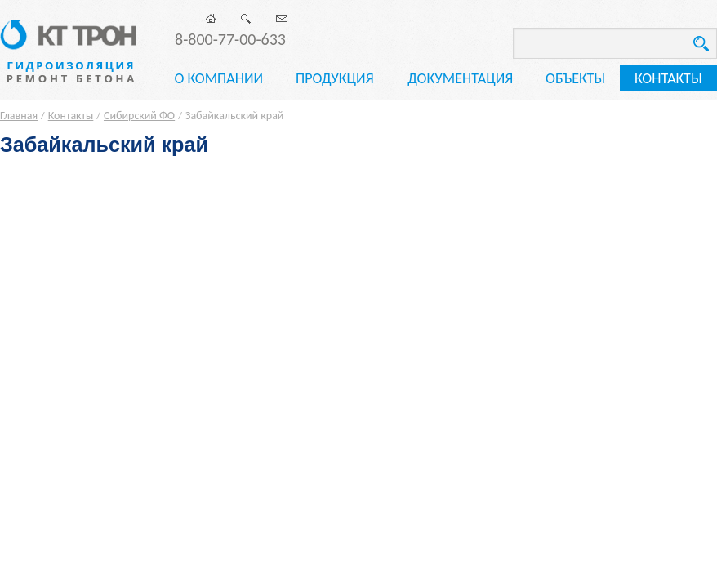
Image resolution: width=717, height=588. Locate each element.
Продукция (335, 78)
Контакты (668, 78)
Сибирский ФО (139, 116)
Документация (460, 78)
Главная (19, 116)
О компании (218, 78)
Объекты (575, 78)
